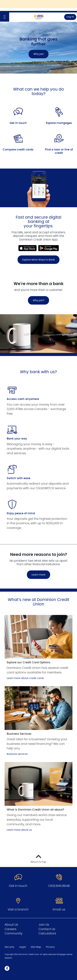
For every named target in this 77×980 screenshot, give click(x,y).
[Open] (5, 17)
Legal (23, 947)
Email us (59, 910)
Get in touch (18, 123)
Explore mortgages (59, 123)
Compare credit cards (18, 150)
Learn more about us (19, 830)
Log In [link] (70, 17)
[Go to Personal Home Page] (38, 17)
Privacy (50, 947)
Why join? (39, 300)
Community (14, 933)
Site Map (36, 947)
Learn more (38, 575)
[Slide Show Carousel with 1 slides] (38, 221)
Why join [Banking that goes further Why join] (39, 54)
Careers (10, 929)
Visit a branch (18, 910)
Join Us (44, 925)
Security (9, 947)
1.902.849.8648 (59, 886)
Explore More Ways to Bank (38, 260)
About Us (11, 925)
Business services (17, 754)
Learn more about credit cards (25, 678)
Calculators (47, 933)
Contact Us (47, 929)
